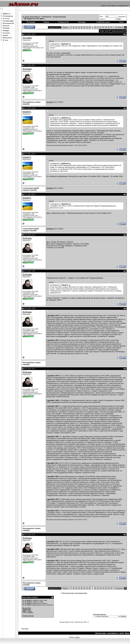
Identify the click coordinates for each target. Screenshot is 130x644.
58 (90, 27)
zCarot (77, 637)
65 (109, 27)
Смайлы (25, 610)
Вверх (127, 633)
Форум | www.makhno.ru (33, 17)
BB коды (25, 608)
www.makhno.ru (113, 633)
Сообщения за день (103, 22)
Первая (65, 27)
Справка (46, 22)
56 (84, 27)
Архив (122, 633)
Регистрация (31, 22)
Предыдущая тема (68, 593)
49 (74, 27)
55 (82, 27)
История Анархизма (59, 17)
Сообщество (63, 22)
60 (95, 27)
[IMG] (24, 611)
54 (79, 27)
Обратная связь (101, 633)
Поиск (122, 22)
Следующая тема (81, 593)
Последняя (119, 27)
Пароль (102, 19)
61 (98, 27)
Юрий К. (27, 112)
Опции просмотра (118, 31)
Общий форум (47, 17)
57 (87, 27)
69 (111, 27)
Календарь (82, 22)
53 (76, 27)
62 (101, 27)
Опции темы (104, 31)
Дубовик (27, 69)
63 (103, 27)
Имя (101, 16)
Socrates (27, 38)
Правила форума (28, 616)
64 (106, 27)
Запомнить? (121, 17)
